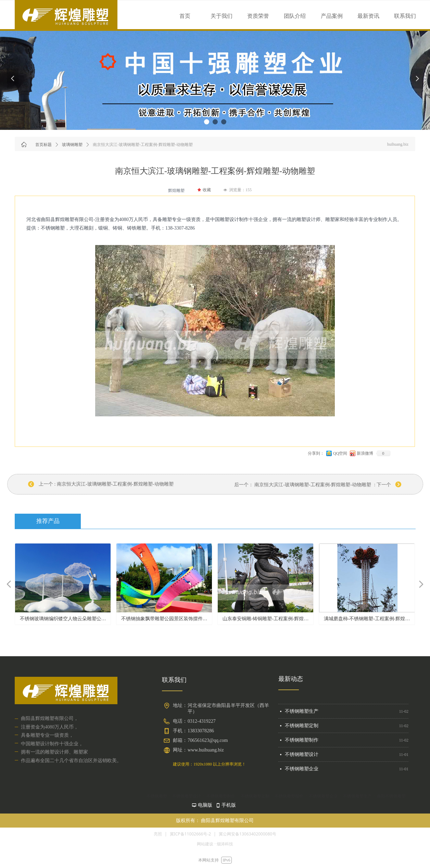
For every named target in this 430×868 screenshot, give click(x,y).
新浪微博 (365, 453)
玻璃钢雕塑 (72, 145)
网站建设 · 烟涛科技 (215, 844)
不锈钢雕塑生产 (302, 714)
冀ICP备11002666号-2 (191, 834)
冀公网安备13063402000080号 (248, 834)
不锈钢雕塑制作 (302, 742)
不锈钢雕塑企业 (302, 771)
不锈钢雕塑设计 (302, 757)
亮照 (158, 834)
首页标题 (43, 145)
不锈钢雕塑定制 (302, 728)
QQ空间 (340, 453)
